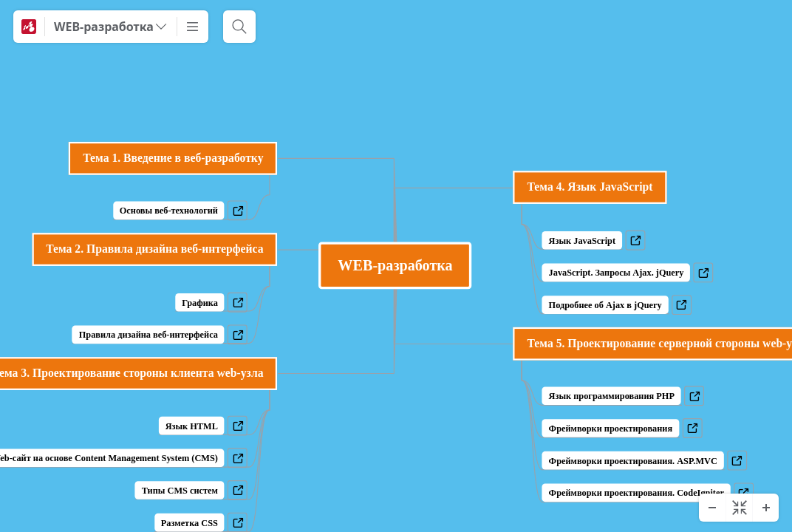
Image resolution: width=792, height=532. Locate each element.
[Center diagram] (739, 508)
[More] (193, 27)
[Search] (239, 27)
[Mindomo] (29, 27)
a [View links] (639, 244)
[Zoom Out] (712, 508)
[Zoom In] (765, 508)
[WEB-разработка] (111, 27)
